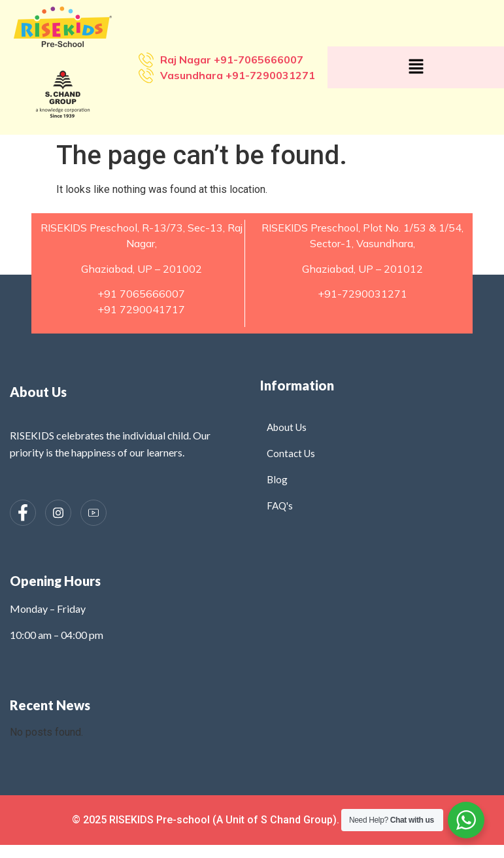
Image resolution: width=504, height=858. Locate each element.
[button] (416, 67)
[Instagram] (58, 513)
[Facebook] (23, 513)
